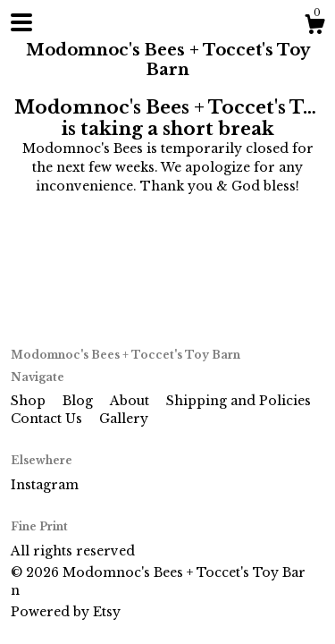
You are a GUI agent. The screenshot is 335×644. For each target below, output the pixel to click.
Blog (80, 401)
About (131, 401)
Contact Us (48, 419)
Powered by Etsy (66, 612)
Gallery (124, 419)
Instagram (45, 485)
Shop (30, 401)
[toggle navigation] (21, 22)
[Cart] (314, 27)
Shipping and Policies (239, 401)
